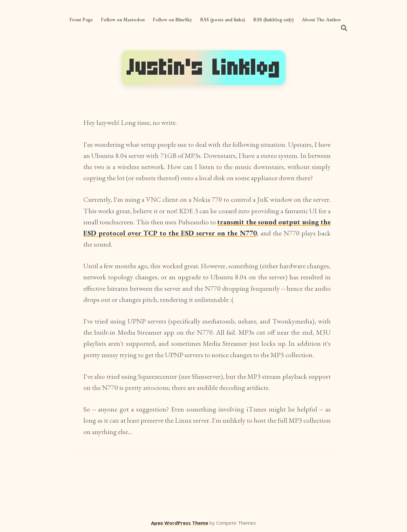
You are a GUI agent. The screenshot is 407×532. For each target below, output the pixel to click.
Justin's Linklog (203, 68)
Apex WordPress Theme (180, 523)
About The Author (321, 20)
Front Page (81, 20)
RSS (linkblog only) (273, 20)
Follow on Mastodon (123, 20)
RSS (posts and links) (223, 20)
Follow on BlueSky (172, 20)
